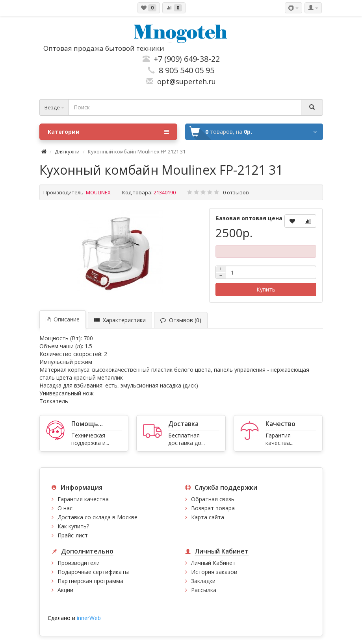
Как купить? (73, 526)
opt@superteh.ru (185, 81)
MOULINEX (98, 192)
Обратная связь (213, 499)
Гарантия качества (83, 499)
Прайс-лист (73, 535)
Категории (108, 132)
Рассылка (204, 590)
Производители (79, 563)
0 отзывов (236, 192)
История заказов (214, 572)
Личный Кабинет (213, 563)
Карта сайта (208, 517)
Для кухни (67, 151)
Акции (65, 590)
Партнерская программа (90, 581)
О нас (65, 508)
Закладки (203, 581)
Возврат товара (213, 508)
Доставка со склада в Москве (97, 517)
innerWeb (89, 618)
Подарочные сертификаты (93, 572)
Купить (266, 289)
